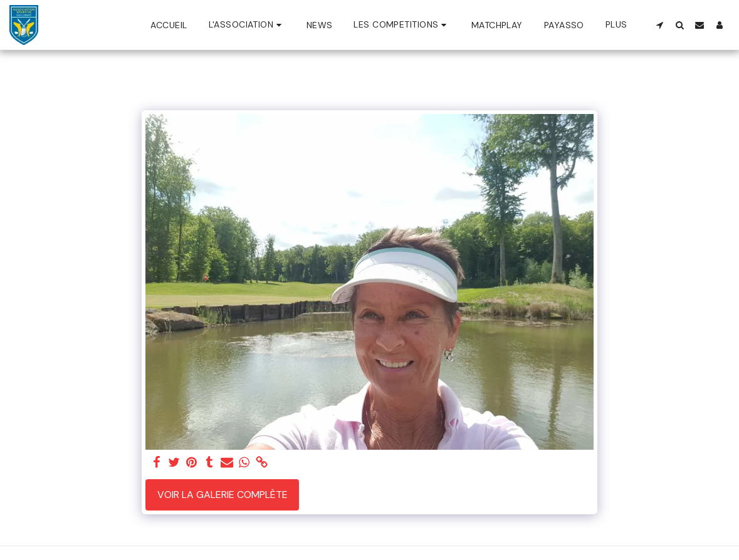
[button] (247, 25)
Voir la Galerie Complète (223, 495)
